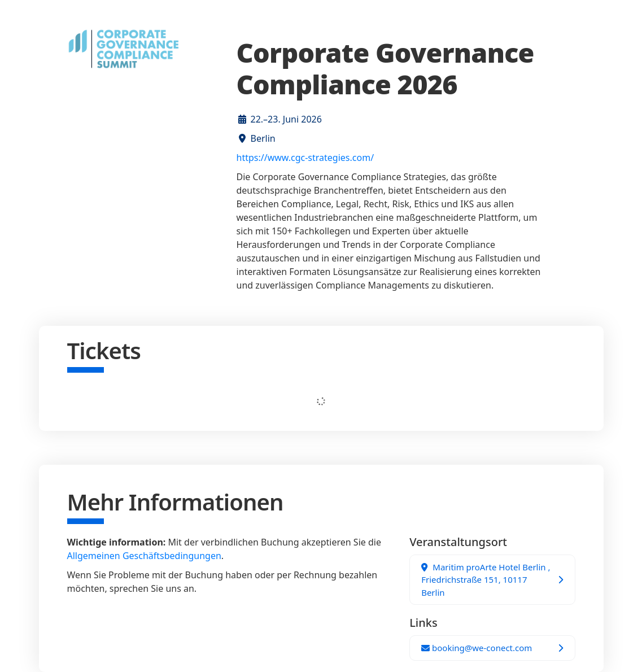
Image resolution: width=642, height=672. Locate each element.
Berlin (263, 138)
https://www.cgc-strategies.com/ (305, 158)
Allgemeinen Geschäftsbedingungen (144, 556)
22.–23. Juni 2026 (286, 119)
